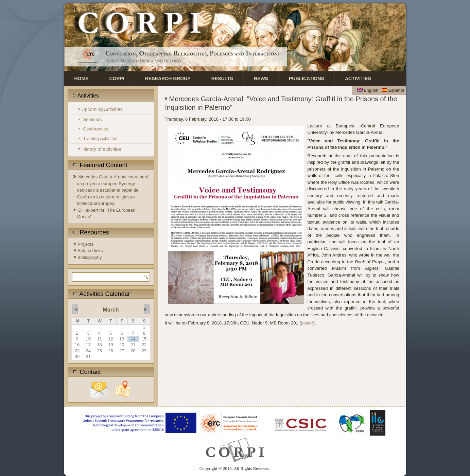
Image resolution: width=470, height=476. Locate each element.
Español (393, 90)
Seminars (93, 119)
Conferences (96, 129)
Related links (90, 251)
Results (222, 78)
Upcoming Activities (102, 109)
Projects (85, 244)
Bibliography (90, 257)
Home (82, 78)
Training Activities (100, 138)
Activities (358, 78)
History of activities (101, 149)
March (111, 310)
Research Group (168, 78)
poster (307, 323)
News (261, 78)
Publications (307, 78)
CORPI (117, 78)
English (368, 90)
